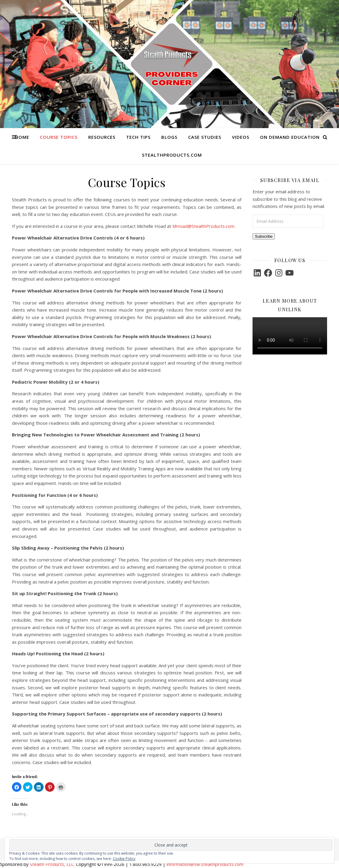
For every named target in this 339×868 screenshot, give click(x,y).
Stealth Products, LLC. (52, 864)
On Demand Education (290, 137)
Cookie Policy (124, 859)
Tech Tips (138, 137)
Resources (102, 137)
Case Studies (205, 137)
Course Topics (59, 137)
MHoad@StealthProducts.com (203, 226)
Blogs (169, 137)
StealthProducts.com (172, 155)
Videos (241, 137)
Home (22, 137)
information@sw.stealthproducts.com (205, 864)
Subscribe (264, 236)
